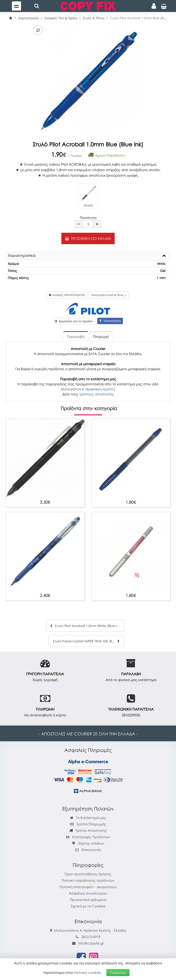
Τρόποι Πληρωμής (88, 824)
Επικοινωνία (91, 850)
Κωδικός (67, 295)
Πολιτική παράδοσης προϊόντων (88, 880)
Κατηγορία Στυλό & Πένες (109, 295)
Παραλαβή (76, 337)
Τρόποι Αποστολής (88, 830)
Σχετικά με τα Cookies (88, 906)
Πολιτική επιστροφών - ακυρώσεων (88, 887)
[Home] (11, 18)
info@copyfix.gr (88, 943)
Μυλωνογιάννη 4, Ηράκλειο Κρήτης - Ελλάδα (90, 930)
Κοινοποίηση (110, 321)
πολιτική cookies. (88, 972)
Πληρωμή (101, 337)
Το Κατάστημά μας (88, 818)
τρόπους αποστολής (96, 394)
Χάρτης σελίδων (88, 843)
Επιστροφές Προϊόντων (88, 837)
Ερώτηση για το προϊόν (74, 321)
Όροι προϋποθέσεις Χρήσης (88, 874)
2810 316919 (91, 937)
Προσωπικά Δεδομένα (88, 900)
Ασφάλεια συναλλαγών (88, 893)
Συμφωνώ (118, 972)
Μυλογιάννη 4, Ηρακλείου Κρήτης (88, 389)
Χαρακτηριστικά (22, 256)
